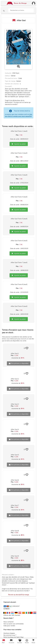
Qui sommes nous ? (10, 635)
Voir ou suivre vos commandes (14, 624)
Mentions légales (9, 633)
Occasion (11, 643)
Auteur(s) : (8, 73)
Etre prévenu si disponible (19, 363)
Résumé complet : (8, 575)
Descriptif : (9, 86)
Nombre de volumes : (12, 84)
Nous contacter (9, 622)
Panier (33, 643)
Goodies (20, 643)
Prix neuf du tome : (11, 78)
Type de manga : (10, 81)
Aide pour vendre (9, 626)
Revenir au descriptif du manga (19, 595)
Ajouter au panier (19, 144)
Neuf (3, 643)
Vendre (27, 643)
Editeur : (8, 76)
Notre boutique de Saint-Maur (13, 637)
